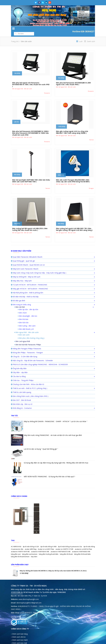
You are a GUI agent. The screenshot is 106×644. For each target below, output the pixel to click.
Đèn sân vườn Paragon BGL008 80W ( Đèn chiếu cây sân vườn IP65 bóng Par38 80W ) (73, 176)
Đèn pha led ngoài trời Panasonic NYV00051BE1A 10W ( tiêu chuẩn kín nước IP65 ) (31, 80)
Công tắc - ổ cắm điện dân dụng (24, 352)
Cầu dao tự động (18, 372)
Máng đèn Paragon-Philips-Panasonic (26, 344)
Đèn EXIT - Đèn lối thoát (21, 395)
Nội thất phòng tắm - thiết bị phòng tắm (27, 288)
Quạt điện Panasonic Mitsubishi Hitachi (27, 252)
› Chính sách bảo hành (19, 635)
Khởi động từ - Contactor (21, 403)
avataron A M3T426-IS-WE (40, 547)
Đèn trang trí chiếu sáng (21, 300)
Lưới (79, 37)
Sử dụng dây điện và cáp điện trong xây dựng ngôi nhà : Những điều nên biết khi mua (56, 458)
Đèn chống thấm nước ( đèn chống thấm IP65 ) (30, 392)
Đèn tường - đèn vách (27, 321)
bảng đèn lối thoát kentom (20, 552)
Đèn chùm (22, 308)
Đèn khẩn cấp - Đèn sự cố (22, 399)
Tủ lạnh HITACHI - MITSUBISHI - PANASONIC (29, 280)
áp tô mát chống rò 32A (31, 542)
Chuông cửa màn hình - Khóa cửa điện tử (27, 380)
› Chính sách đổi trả (18, 632)
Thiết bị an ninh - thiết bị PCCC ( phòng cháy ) (29, 384)
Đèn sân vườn (24, 330)
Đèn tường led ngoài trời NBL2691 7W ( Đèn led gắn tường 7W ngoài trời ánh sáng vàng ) (74, 225)
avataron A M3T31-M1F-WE (20, 547)
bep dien (34, 552)
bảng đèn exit (16, 549)
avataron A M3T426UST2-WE (61, 547)
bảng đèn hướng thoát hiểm (49, 549)
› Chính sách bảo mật (19, 638)
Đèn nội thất (20, 302)
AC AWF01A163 (16, 542)
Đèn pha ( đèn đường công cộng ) (31, 333)
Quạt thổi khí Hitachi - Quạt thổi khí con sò (28, 260)
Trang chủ (15, 37)
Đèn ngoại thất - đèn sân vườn (27, 328)
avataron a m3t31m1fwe (83, 544)
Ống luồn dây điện (19, 364)
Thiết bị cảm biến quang (21, 388)
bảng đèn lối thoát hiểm (82, 549)
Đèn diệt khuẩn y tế (26, 324)
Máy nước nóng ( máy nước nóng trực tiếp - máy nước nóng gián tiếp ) (39, 268)
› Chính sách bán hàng (19, 629)
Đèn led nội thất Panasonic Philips (28, 340)
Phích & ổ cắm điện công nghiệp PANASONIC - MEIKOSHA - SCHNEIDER (39, 360)
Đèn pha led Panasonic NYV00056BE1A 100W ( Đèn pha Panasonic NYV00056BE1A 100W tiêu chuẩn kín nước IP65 (31, 128)
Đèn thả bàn (23, 315)
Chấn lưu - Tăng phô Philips (22, 376)
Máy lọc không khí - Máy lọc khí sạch (26, 272)
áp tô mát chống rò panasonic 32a (70, 542)
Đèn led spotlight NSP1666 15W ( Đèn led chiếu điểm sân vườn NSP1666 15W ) (31, 176)
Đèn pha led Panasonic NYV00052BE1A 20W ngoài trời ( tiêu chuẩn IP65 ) (73, 79)
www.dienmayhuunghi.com (29, 595)
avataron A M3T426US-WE (81, 547)
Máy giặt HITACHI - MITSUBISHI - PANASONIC (30, 284)
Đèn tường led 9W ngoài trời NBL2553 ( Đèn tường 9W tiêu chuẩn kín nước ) (30, 225)
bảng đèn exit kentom (30, 549)
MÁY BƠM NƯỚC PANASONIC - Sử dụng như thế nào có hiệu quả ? (49, 472)
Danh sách (90, 37)
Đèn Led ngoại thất (22, 337)
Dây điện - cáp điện (19, 368)
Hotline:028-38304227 (83, 29)
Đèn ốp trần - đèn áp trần (28, 305)
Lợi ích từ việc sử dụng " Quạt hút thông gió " (41, 444)
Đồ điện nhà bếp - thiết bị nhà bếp (25, 292)
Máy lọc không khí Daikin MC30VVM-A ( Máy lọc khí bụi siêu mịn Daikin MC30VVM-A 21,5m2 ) (53, 566)
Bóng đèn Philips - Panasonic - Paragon (27, 348)
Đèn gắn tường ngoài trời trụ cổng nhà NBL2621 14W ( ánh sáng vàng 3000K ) (72, 127)
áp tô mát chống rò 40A (49, 542)
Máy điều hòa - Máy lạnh (21, 276)
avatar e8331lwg (31, 544)
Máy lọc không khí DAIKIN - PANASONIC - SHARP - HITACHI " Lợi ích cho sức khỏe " (56, 417)
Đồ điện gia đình (18, 296)
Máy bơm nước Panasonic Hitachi (25, 264)
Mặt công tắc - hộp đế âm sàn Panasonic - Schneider (32, 356)
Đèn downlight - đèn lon (28, 311)
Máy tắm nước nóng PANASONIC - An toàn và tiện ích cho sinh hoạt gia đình (53, 431)
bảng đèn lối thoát (66, 549)
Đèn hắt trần (23, 318)
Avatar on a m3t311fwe (46, 544)
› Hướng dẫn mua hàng (20, 641)
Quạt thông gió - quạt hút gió (23, 256)
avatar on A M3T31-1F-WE (65, 544)
